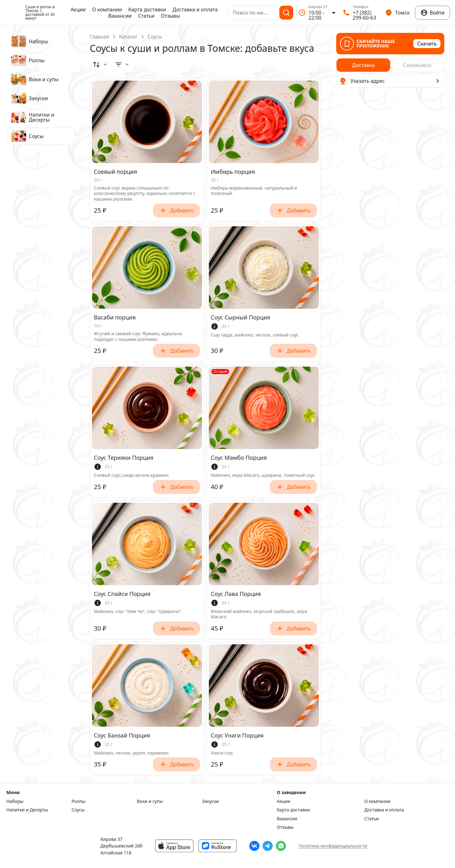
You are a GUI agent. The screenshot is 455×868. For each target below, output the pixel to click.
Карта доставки (147, 9)
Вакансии (120, 16)
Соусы (78, 810)
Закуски (211, 801)
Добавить (176, 210)
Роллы (79, 801)
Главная (99, 37)
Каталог (128, 37)
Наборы (15, 801)
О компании (107, 9)
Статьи (146, 16)
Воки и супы (150, 801)
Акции (78, 9)
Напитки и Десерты (27, 810)
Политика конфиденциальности (333, 846)
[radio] (363, 65)
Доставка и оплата (195, 9)
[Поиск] (286, 13)
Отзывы (170, 16)
